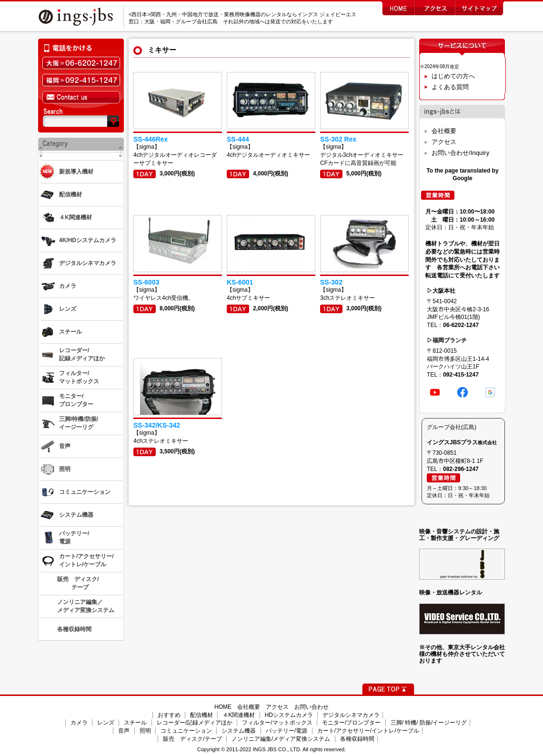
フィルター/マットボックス (277, 723)
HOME (223, 707)
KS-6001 (240, 282)
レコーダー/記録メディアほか (195, 723)
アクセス (444, 142)
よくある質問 (450, 87)
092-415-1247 (461, 375)
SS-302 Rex (338, 139)
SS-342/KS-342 (157, 425)
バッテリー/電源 (287, 731)
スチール (135, 723)
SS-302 (331, 282)
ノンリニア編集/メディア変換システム (281, 739)
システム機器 (239, 731)
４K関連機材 (239, 715)
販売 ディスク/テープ (192, 739)
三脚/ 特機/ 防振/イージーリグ (429, 723)
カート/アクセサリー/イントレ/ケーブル (368, 731)
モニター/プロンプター (351, 723)
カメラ (79, 723)
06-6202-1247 (461, 325)
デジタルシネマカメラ (351, 715)
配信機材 (201, 715)
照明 (145, 731)
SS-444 (238, 139)
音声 (124, 731)
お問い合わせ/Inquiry (460, 153)
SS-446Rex (151, 139)
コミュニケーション (186, 731)
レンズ (106, 723)
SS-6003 (146, 282)
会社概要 (444, 131)
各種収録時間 (357, 739)
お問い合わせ (312, 707)
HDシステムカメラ (289, 715)
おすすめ (169, 715)
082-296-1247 (461, 469)
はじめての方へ (453, 76)
